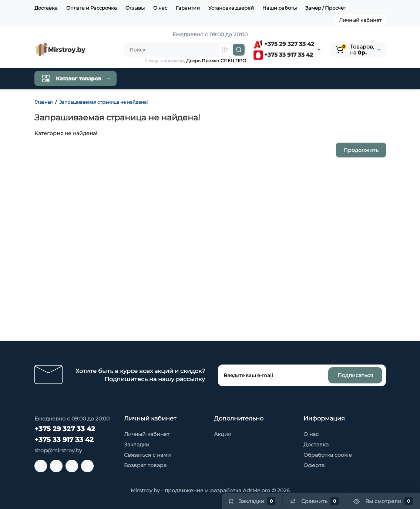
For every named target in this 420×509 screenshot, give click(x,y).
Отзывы (135, 8)
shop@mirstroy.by (58, 450)
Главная (43, 102)
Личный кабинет (360, 20)
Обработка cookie (327, 455)
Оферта (314, 465)
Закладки (137, 445)
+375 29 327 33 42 (284, 44)
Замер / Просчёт (326, 8)
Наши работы (280, 8)
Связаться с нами (147, 455)
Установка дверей (231, 8)
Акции (223, 434)
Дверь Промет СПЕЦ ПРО (216, 61)
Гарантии (188, 8)
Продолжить (361, 150)
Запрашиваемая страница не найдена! (103, 102)
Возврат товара (145, 465)
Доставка (46, 8)
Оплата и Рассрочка (92, 8)
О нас (160, 8)
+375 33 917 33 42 (283, 55)
